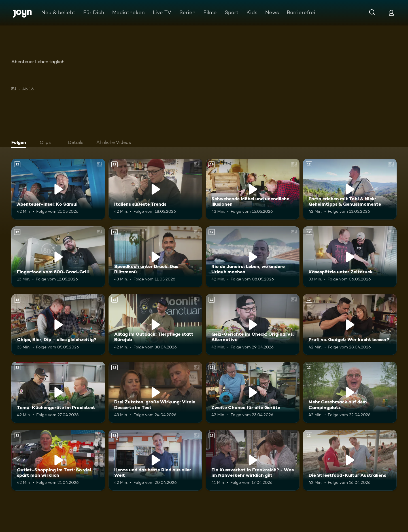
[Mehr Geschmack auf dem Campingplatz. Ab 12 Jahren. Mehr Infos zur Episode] (350, 392)
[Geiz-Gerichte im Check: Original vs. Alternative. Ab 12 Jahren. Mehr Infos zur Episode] (253, 324)
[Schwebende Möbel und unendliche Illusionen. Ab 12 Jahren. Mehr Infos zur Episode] (253, 189)
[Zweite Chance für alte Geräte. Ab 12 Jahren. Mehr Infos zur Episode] (253, 392)
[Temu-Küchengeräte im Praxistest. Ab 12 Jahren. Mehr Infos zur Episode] (58, 392)
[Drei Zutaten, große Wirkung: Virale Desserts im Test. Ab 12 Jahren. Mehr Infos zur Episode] (155, 392)
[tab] (20, 143)
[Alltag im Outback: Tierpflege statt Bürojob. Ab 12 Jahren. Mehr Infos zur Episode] (155, 324)
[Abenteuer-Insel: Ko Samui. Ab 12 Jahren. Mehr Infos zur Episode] (58, 189)
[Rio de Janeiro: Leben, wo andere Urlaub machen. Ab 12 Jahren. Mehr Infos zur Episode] (253, 257)
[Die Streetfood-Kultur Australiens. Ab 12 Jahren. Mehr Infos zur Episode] (350, 460)
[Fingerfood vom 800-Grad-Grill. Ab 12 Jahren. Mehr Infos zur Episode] (58, 257)
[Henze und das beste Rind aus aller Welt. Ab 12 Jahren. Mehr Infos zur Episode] (155, 460)
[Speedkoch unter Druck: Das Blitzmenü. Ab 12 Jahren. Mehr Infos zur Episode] (155, 257)
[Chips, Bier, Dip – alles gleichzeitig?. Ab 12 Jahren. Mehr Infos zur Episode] (58, 324)
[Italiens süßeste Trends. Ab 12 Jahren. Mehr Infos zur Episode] (155, 189)
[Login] (391, 13)
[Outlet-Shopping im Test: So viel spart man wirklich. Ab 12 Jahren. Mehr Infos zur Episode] (58, 460)
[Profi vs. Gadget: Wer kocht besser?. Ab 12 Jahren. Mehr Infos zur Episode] (350, 324)
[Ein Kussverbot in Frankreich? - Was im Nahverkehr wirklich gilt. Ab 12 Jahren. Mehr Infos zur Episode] (253, 460)
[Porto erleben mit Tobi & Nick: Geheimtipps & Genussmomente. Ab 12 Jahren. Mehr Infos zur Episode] (350, 189)
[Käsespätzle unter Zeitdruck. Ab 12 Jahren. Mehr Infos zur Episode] (350, 257)
